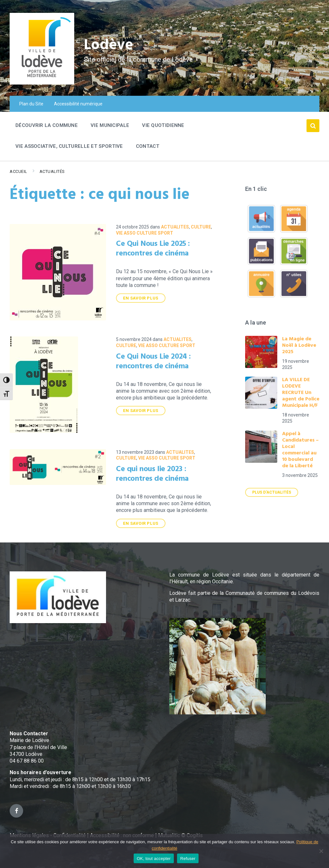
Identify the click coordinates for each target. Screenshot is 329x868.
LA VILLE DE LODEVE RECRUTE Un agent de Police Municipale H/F (301, 393)
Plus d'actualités (272, 492)
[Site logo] (42, 83)
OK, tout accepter (154, 859)
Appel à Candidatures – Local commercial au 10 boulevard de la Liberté (300, 450)
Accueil (18, 171)
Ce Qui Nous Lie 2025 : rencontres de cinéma (153, 249)
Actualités (52, 171)
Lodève (109, 45)
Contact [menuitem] (148, 146)
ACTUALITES (175, 227)
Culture (201, 227)
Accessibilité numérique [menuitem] (78, 104)
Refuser (188, 859)
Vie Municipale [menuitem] (110, 125)
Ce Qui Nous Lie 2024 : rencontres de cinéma (153, 362)
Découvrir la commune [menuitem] (47, 125)
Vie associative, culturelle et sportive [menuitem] (69, 146)
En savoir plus (141, 298)
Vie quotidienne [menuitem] (163, 125)
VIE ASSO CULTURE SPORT (145, 233)
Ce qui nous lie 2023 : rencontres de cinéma (152, 474)
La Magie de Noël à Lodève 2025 (299, 345)
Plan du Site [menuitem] (31, 104)
